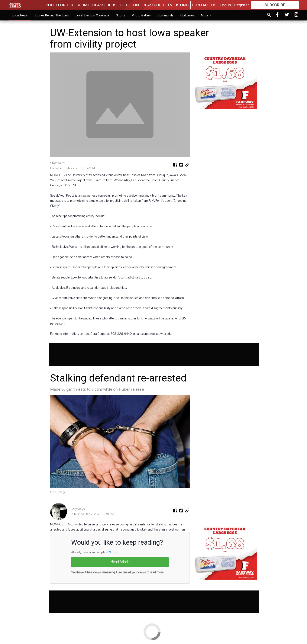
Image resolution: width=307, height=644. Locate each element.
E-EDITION (129, 5)
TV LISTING (178, 5)
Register (242, 5)
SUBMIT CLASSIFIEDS (96, 5)
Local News (20, 15)
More (207, 15)
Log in (114, 552)
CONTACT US (204, 5)
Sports (121, 15)
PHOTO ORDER (59, 5)
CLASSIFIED (153, 5)
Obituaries (187, 15)
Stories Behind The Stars (52, 15)
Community (166, 15)
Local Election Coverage (92, 15)
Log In (225, 5)
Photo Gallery (141, 15)
